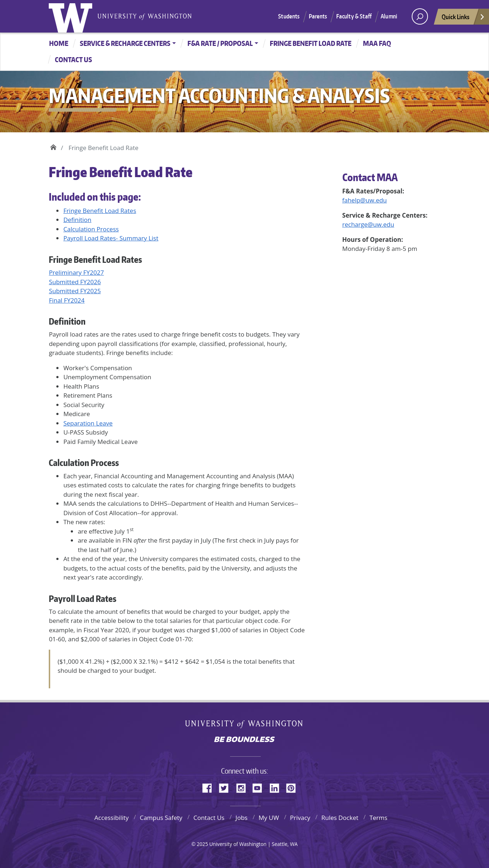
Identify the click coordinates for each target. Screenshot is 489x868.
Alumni (389, 16)
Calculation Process (91, 229)
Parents (318, 16)
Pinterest (294, 787)
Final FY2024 (67, 300)
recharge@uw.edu (368, 224)
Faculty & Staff (354, 16)
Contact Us (209, 818)
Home (59, 43)
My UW (269, 818)
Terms (378, 818)
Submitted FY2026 (75, 282)
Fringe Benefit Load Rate (311, 43)
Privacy (300, 818)
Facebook (210, 787)
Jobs (241, 818)
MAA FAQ (377, 43)
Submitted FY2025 (75, 291)
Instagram (243, 787)
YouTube (260, 787)
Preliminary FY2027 (76, 272)
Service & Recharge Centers (125, 43)
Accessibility (111, 818)
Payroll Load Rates (83, 598)
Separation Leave (88, 423)
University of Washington (72, 16)
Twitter (226, 787)
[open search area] (420, 16)
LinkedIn (277, 787)
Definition (77, 220)
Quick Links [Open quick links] (463, 19)
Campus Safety (161, 818)
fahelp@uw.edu (365, 200)
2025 (202, 844)
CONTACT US (73, 59)
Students (289, 16)
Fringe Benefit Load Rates (100, 211)
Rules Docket (340, 818)
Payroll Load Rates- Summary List (111, 238)
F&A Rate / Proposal (220, 43)
